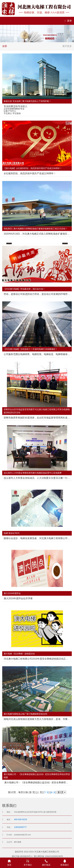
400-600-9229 (20, 819)
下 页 (46, 792)
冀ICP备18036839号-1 (22, 856)
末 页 (53, 792)
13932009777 (20, 827)
